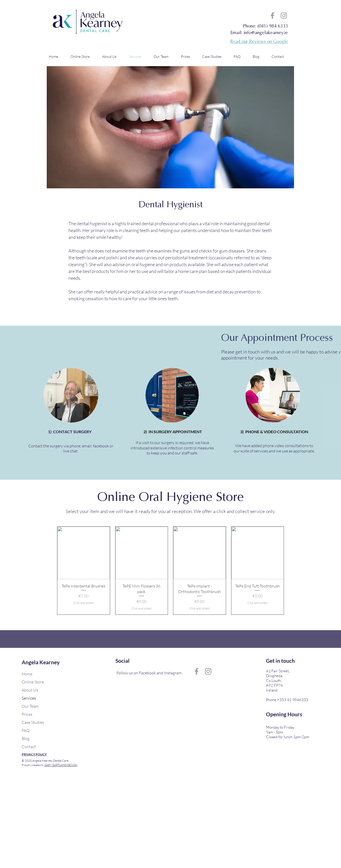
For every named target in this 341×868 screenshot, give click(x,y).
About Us (30, 690)
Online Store (33, 682)
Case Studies (33, 722)
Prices (27, 714)
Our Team (30, 706)
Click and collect (84, 603)
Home (27, 674)
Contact (29, 747)
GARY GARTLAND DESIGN (61, 765)
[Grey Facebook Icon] (272, 16)
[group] (170, 571)
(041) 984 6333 (273, 27)
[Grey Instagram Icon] (284, 16)
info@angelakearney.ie (266, 33)
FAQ (26, 730)
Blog (26, 738)
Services (29, 698)
